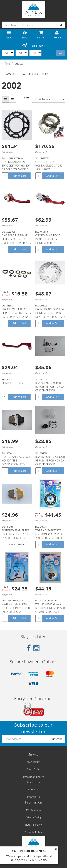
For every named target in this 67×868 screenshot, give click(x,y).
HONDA (20, 74)
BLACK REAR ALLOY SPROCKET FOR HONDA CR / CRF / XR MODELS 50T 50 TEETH (16, 167)
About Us (34, 789)
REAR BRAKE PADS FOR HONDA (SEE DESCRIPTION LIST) (16, 460)
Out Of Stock (17, 544)
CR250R (34, 74)
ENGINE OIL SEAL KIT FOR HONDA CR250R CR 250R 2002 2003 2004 (16, 313)
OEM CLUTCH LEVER (14, 383)
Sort (27, 97)
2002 (45, 74)
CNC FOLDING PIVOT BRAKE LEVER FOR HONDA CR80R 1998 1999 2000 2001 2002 (49, 241)
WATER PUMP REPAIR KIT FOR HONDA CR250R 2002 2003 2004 (17, 608)
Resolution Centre (33, 777)
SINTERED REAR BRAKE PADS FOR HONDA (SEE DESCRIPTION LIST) (16, 534)
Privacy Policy (33, 817)
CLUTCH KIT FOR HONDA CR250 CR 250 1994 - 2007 (49, 165)
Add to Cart (19, 176)
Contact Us (33, 797)
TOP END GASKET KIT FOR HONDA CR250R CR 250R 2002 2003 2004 (50, 534)
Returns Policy (33, 825)
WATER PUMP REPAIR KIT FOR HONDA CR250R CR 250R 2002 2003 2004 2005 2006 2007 (50, 610)
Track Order (34, 769)
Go (60, 53)
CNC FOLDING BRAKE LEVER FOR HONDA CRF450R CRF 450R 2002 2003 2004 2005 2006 (17, 241)
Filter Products (14, 64)
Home (8, 74)
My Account (33, 762)
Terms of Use (33, 810)
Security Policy (33, 832)
